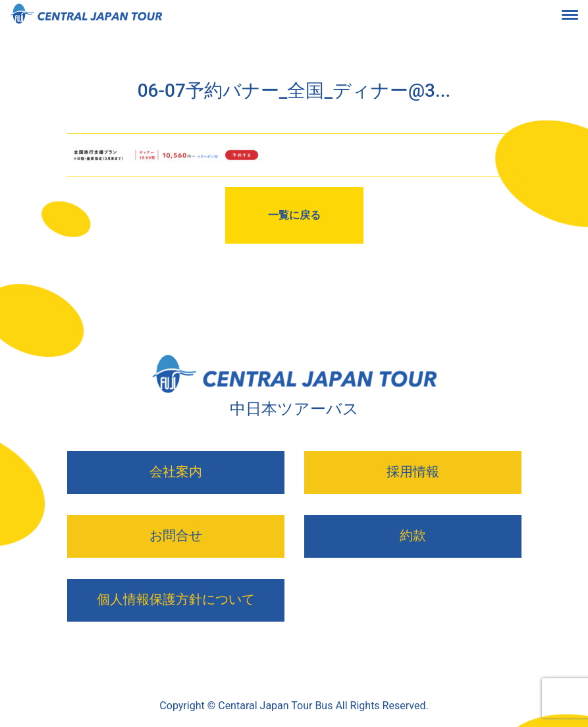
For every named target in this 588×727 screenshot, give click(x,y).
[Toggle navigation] (580, 17)
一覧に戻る (294, 215)
